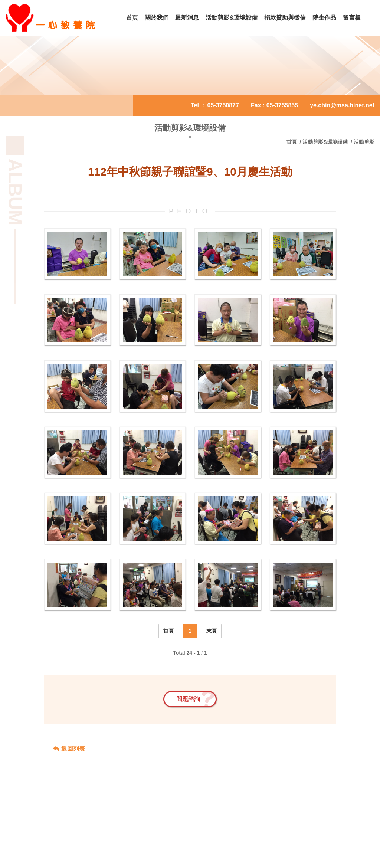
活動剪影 (364, 142)
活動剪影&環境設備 (325, 142)
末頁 (212, 631)
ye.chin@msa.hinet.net (342, 105)
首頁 (292, 142)
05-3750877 (223, 105)
